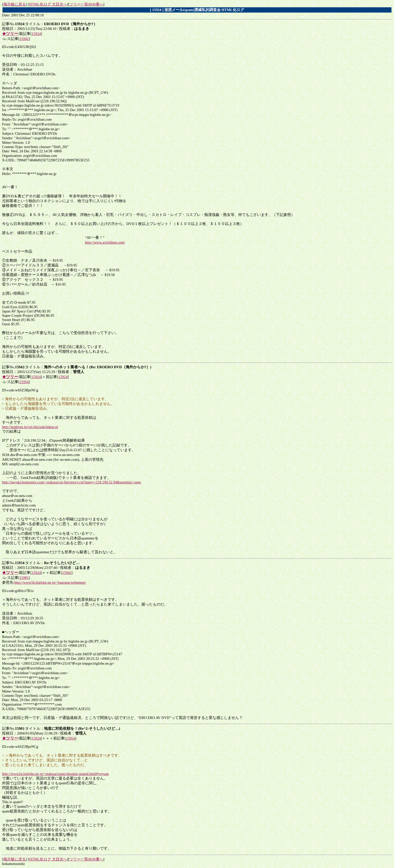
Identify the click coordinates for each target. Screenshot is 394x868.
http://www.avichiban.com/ (105, 242)
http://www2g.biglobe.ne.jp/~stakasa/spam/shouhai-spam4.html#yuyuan (55, 774)
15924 (36, 34)
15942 (24, 39)
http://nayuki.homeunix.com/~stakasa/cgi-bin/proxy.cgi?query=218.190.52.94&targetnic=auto (71, 482)
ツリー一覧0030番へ (86, 4)
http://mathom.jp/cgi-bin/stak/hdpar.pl (30, 427)
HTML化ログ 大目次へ (48, 4)
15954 (24, 382)
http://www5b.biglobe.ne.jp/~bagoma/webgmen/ (50, 582)
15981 (24, 578)
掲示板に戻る (15, 4)
